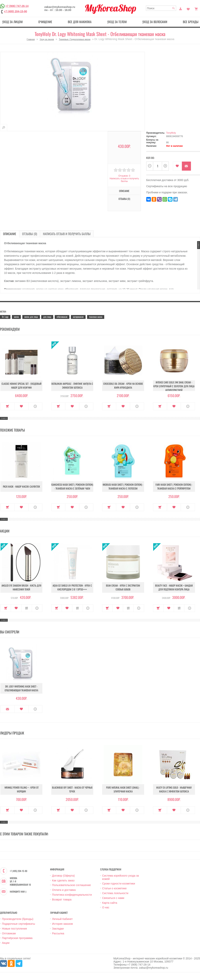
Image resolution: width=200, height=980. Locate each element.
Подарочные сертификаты (18, 924)
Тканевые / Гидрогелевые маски (75, 39)
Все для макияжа (80, 22)
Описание (124, 191)
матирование (78, 317)
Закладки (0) (188, 8)
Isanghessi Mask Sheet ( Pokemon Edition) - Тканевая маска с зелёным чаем (72, 486)
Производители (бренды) (18, 919)
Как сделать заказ (63, 880)
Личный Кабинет (62, 919)
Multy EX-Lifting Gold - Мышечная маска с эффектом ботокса (174, 789)
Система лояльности (115, 893)
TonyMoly (171, 133)
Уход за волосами (155, 22)
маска (16, 317)
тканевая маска (96, 317)
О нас (106, 907)
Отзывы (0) (124, 199)
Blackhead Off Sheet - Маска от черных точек (72, 789)
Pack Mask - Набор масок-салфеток (21, 486)
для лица (47, 317)
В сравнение (27, 608)
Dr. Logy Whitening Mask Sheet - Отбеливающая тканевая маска (21, 688)
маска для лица (31, 317)
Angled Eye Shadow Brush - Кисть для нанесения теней (21, 587)
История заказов (62, 924)
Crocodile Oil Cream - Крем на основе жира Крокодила (123, 386)
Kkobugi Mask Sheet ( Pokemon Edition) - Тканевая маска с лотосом (123, 486)
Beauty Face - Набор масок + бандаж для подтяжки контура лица (174, 587)
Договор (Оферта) (63, 876)
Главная (31, 39)
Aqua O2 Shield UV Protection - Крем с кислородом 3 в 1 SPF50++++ (72, 587)
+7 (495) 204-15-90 (15, 11)
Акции (6, 943)
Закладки (58, 929)
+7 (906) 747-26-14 (17, 6)
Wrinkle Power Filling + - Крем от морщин (21, 789)
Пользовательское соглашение (71, 885)
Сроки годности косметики (119, 884)
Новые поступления (14, 929)
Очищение (45, 22)
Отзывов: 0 (124, 176)
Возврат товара (62, 900)
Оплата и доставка (64, 890)
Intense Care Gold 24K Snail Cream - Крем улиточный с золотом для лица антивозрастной (174, 386)
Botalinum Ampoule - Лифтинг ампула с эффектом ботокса (72, 386)
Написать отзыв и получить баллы (124, 180)
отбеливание (62, 317)
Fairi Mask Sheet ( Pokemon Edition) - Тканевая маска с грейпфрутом (174, 486)
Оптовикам (9, 933)
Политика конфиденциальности (72, 895)
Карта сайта (110, 903)
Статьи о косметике (114, 888)
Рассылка (58, 933)
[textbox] (161, 8)
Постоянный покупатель (181, 8)
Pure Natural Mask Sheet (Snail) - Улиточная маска (123, 789)
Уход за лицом (13, 22)
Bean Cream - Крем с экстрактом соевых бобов (123, 587)
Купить (7, 406)
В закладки (177, 166)
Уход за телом (117, 22)
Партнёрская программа (17, 938)
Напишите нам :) (18, 892)
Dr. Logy (5, 317)
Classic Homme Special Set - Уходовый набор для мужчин (21, 386)
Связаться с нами (113, 898)
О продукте (35, 406)
